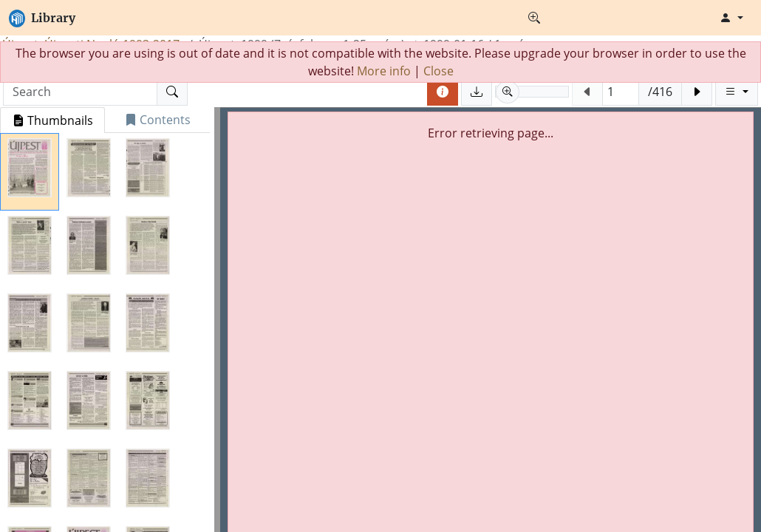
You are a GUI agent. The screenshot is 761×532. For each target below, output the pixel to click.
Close (438, 71)
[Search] (172, 92)
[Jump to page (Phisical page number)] (621, 92)
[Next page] (697, 92)
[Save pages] (477, 92)
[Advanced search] (534, 18)
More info (384, 71)
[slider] (532, 92)
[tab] (52, 120)
